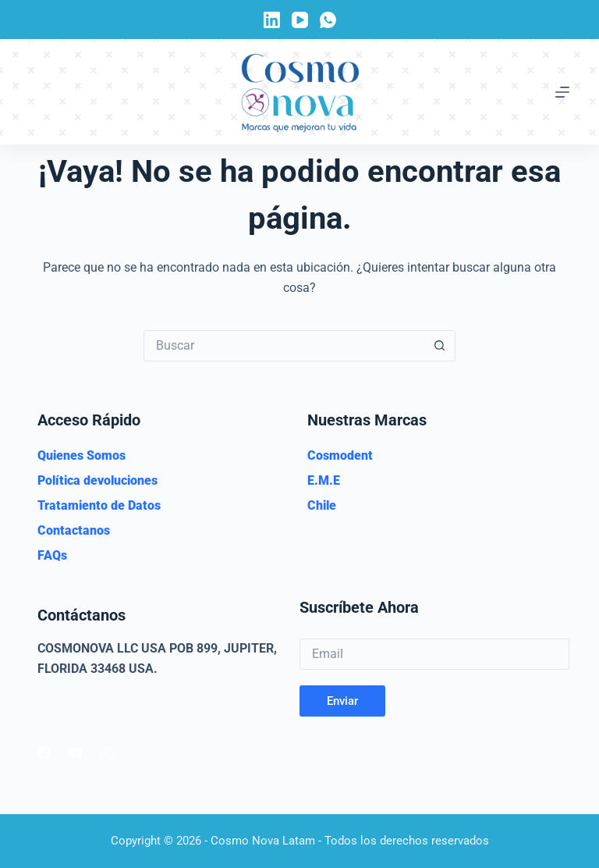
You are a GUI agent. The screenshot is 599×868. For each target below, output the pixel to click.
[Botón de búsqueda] (440, 346)
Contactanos (74, 530)
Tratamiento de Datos (99, 505)
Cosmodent (340, 455)
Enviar (342, 701)
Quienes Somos (82, 455)
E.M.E (324, 480)
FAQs (52, 555)
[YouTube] (300, 20)
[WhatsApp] (328, 20)
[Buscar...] (284, 346)
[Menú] (562, 92)
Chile (322, 505)
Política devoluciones (97, 480)
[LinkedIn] (272, 20)
